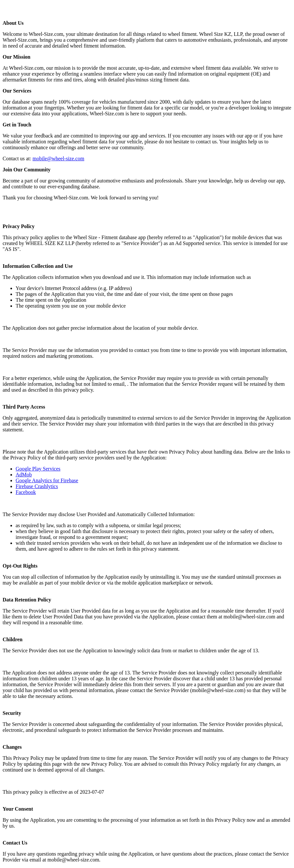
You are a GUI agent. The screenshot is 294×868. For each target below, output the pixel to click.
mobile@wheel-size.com (58, 159)
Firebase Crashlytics (37, 486)
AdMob (24, 475)
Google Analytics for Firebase (47, 480)
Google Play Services (38, 469)
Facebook (26, 492)
